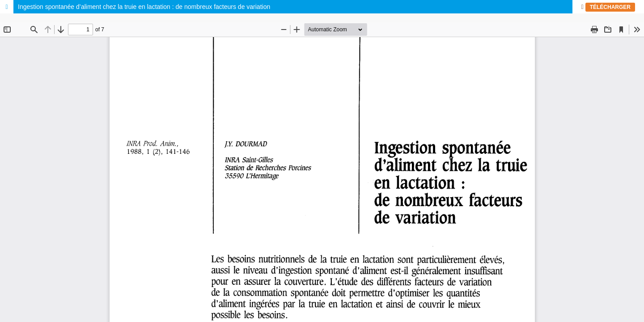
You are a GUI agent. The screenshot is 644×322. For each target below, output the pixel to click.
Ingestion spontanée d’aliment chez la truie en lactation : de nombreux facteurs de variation (144, 7)
